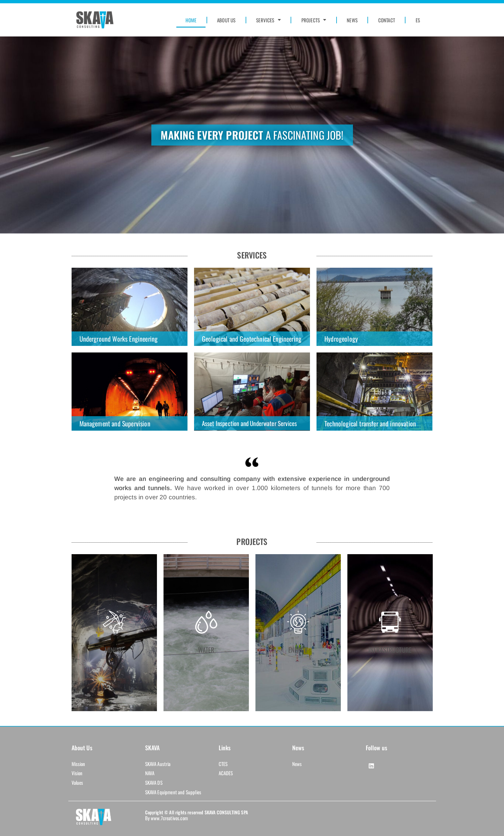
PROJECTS (314, 20)
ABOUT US (226, 20)
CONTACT (387, 20)
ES (418, 20)
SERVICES (268, 20)
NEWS (352, 20)
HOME (191, 20)
